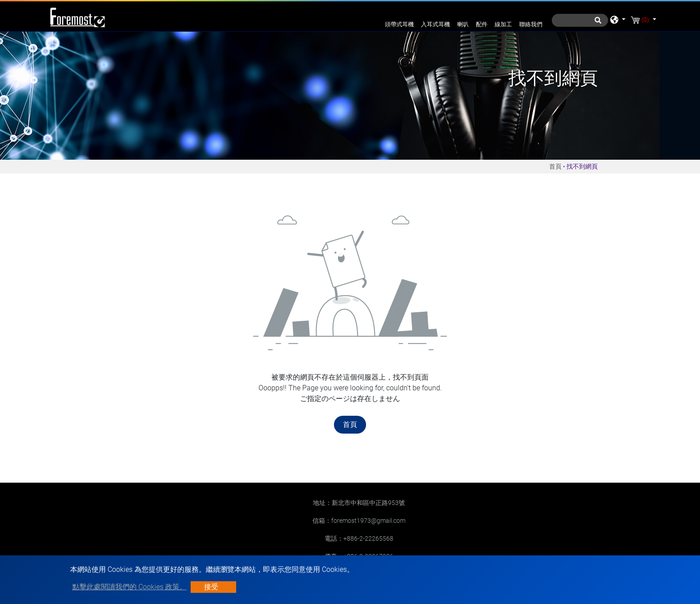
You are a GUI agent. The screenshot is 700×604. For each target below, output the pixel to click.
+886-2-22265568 (368, 538)
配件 (482, 24)
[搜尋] (580, 20)
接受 (211, 587)
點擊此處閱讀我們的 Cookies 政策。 (129, 587)
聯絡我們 (531, 24)
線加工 (503, 24)
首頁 (555, 166)
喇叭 (463, 24)
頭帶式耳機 (399, 24)
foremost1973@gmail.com (368, 521)
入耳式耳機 (435, 24)
